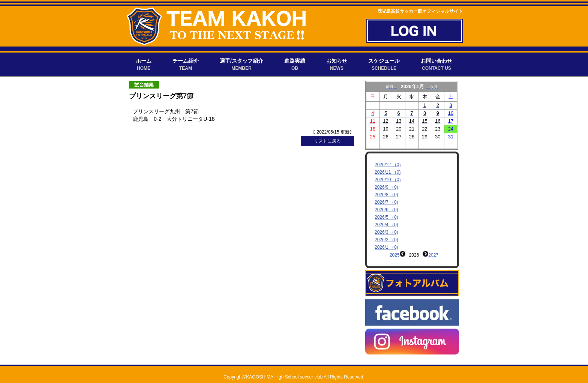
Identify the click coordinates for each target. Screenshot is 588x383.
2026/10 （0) (388, 180)
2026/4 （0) (386, 225)
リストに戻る (327, 141)
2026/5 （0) (386, 217)
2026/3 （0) (386, 232)
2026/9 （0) (386, 187)
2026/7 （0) (386, 202)
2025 (395, 255)
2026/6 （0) (386, 210)
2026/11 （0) (388, 172)
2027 (433, 255)
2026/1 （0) (386, 247)
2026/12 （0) (388, 165)
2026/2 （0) (386, 240)
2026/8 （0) (386, 195)
